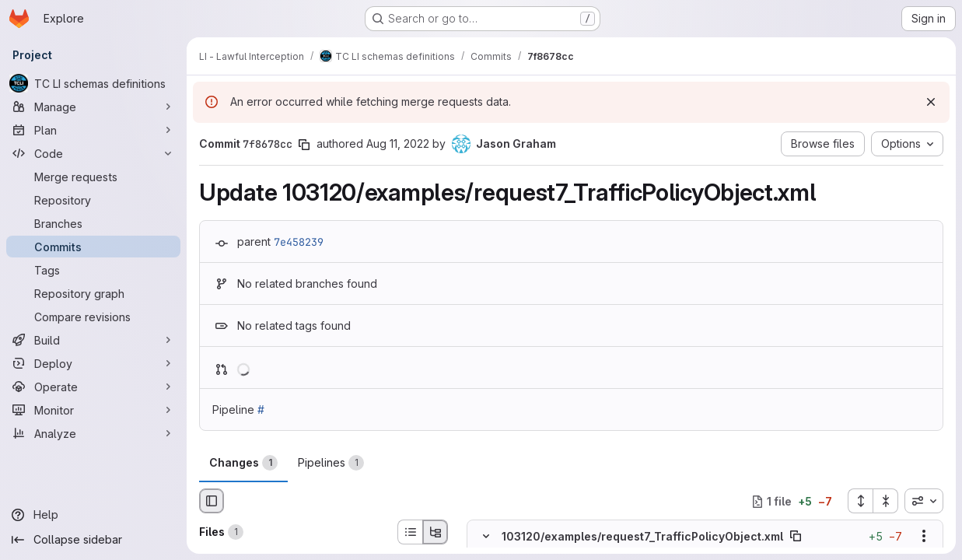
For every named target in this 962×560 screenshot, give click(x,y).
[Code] (93, 153)
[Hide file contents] (486, 537)
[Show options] (924, 537)
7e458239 (299, 242)
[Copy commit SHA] (304, 145)
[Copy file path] (796, 537)
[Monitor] (93, 410)
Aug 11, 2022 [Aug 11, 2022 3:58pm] (398, 143)
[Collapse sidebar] (93, 540)
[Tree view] (436, 532)
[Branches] (93, 223)
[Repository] (93, 200)
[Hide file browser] (212, 501)
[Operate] (93, 387)
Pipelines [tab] (331, 463)
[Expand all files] (860, 501)
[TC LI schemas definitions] (93, 83)
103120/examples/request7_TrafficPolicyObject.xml (642, 536)
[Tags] (93, 270)
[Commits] (93, 247)
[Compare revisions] (93, 317)
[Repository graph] (93, 293)
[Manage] (93, 107)
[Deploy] (93, 363)
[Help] (93, 515)
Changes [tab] (243, 463)
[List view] (410, 532)
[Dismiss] (931, 102)
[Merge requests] (93, 177)
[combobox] (924, 501)
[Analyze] (93, 433)
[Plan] (93, 130)
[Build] (93, 340)
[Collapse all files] (886, 501)
